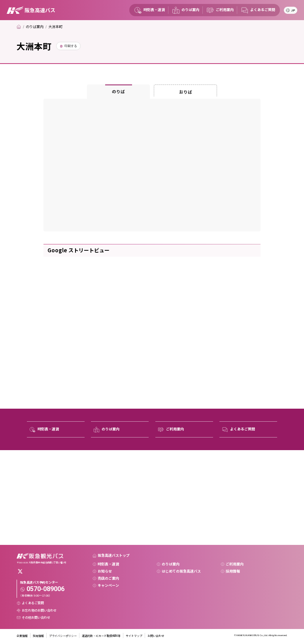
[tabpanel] (152, 165)
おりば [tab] (186, 92)
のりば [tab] (118, 91)
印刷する (71, 46)
